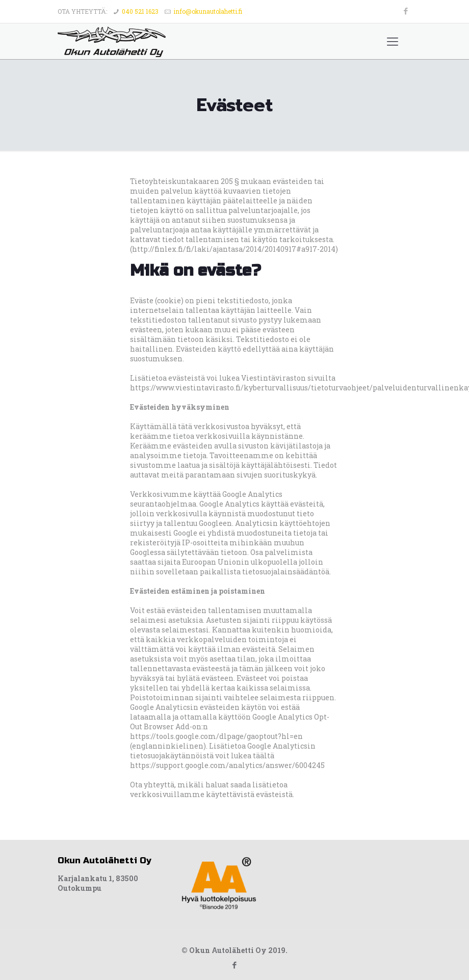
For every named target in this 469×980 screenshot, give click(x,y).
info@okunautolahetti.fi (208, 11)
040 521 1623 (140, 11)
